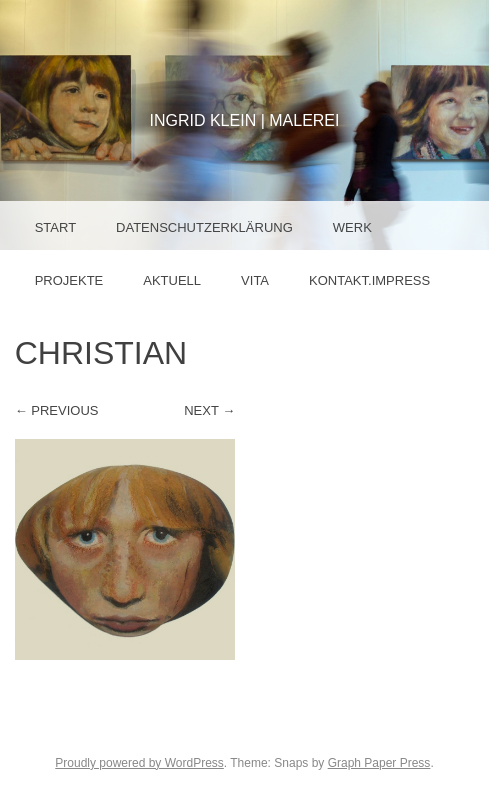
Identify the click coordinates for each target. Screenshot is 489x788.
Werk (352, 227)
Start (55, 227)
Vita (255, 280)
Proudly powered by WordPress (139, 763)
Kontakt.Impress (369, 280)
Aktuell (172, 280)
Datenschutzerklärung (204, 227)
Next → (209, 410)
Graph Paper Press (379, 763)
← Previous (57, 410)
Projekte (69, 280)
